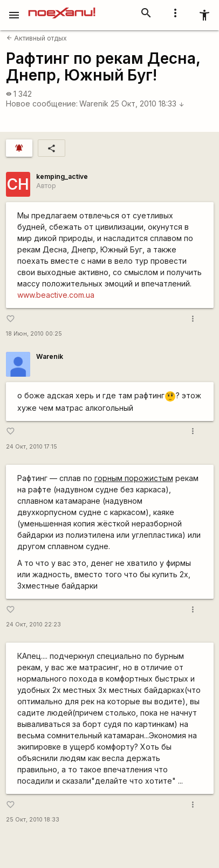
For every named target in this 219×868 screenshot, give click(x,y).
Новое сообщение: (42, 104)
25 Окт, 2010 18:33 (148, 104)
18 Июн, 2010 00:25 (34, 334)
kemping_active (62, 176)
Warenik (94, 104)
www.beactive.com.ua (56, 295)
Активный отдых (37, 38)
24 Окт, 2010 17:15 (32, 447)
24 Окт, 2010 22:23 (33, 625)
